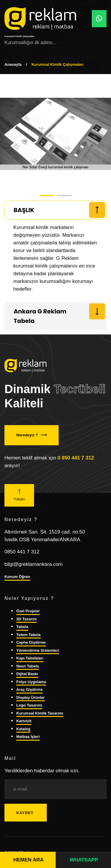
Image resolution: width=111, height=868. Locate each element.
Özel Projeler (28, 611)
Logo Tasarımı (29, 705)
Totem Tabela (28, 635)
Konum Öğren (17, 577)
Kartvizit (24, 721)
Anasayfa (13, 64)
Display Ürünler (30, 698)
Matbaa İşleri (28, 737)
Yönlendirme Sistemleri (38, 650)
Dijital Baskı (27, 674)
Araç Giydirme (29, 690)
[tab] (55, 210)
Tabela (22, 627)
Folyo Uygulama (31, 682)
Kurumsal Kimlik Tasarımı (40, 713)
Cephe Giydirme (31, 642)
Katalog (23, 729)
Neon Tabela (28, 666)
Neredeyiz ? (32, 435)
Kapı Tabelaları (30, 658)
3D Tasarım (26, 619)
